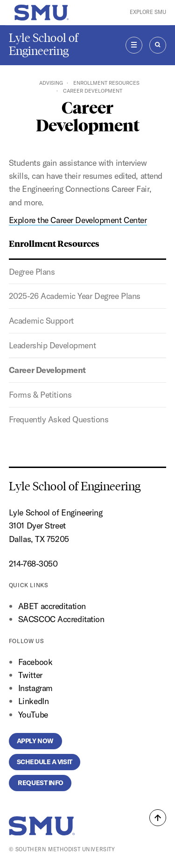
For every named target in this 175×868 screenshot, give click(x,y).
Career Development (47, 370)
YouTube (33, 715)
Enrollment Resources (106, 83)
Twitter (30, 675)
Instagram (35, 688)
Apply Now (36, 741)
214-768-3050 (33, 564)
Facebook (35, 662)
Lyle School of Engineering (44, 44)
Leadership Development (52, 345)
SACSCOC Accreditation (61, 619)
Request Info (40, 783)
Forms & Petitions (40, 395)
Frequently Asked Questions (59, 419)
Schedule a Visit (45, 762)
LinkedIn (33, 701)
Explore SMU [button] (148, 12)
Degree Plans (32, 272)
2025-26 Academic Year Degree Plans (75, 296)
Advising (51, 83)
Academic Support (41, 321)
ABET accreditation (53, 606)
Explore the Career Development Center (78, 220)
